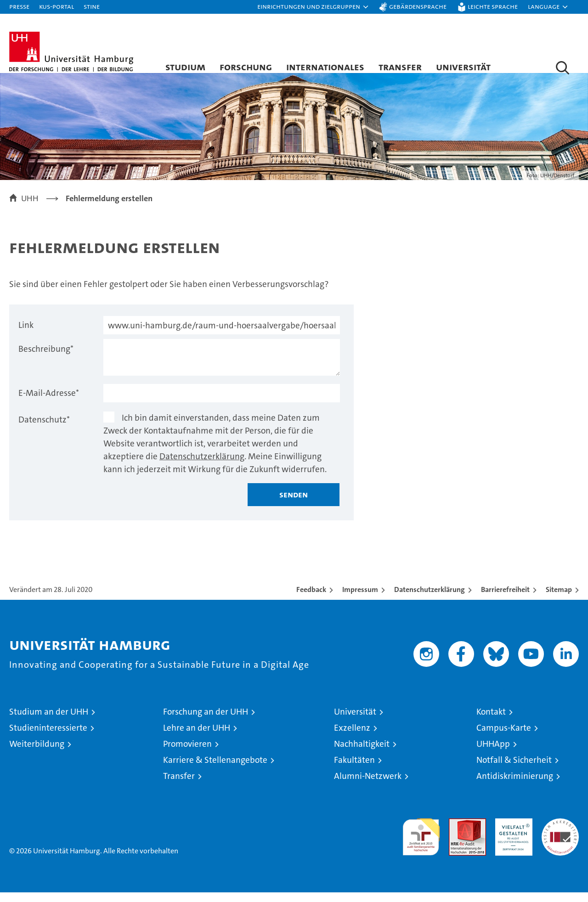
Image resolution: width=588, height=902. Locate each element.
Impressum (360, 599)
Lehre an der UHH (197, 737)
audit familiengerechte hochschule (421, 843)
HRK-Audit (512, 833)
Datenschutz (44, 429)
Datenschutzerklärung (202, 466)
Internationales (325, 67)
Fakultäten (354, 770)
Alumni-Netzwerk (368, 786)
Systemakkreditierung (560, 833)
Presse (19, 6)
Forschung (246, 67)
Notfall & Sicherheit (514, 770)
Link (26, 335)
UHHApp (493, 753)
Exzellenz (352, 737)
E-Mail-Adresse (49, 403)
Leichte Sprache (493, 6)
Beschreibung (46, 358)
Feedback (311, 599)
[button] (313, 7)
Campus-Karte (504, 737)
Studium (185, 67)
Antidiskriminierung (515, 786)
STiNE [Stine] (92, 6)
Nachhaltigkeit (362, 753)
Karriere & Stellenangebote (215, 770)
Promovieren (187, 753)
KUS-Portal (57, 6)
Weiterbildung (37, 753)
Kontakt (491, 721)
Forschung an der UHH (206, 721)
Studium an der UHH (49, 721)
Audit (458, 833)
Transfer (400, 67)
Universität (463, 67)
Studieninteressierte (48, 737)
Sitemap (559, 599)
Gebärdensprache (418, 6)
